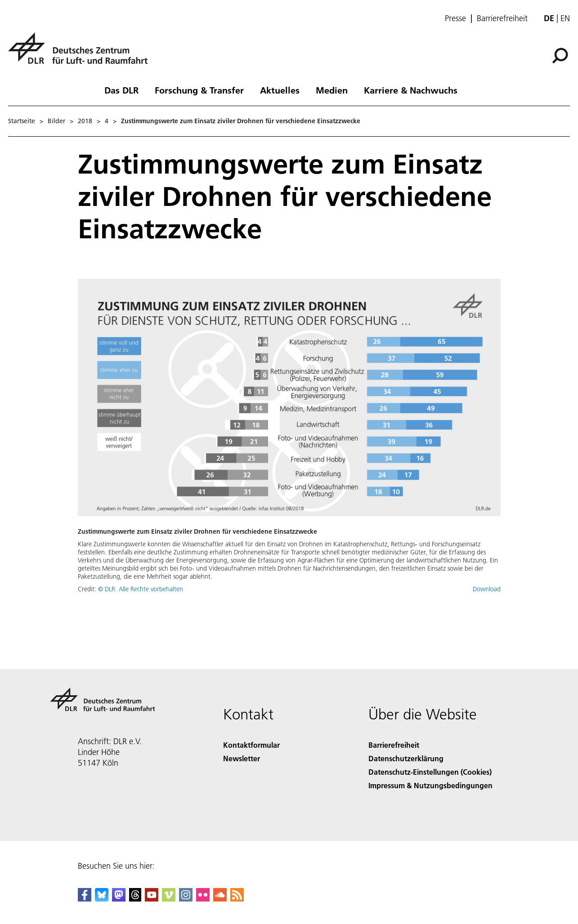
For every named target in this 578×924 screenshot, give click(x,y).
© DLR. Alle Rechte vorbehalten (141, 589)
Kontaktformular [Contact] (251, 745)
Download (487, 589)
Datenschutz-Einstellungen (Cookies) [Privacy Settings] (430, 772)
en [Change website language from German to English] (565, 18)
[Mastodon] (119, 899)
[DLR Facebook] (85, 899)
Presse (455, 18)
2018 (85, 121)
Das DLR (121, 90)
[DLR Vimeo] (169, 899)
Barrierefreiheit (502, 18)
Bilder (56, 121)
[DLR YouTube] (152, 899)
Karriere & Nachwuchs (411, 90)
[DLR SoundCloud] (220, 899)
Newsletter (242, 758)
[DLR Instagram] (186, 899)
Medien (332, 90)
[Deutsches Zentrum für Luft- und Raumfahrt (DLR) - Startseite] (81, 53)
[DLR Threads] (135, 899)
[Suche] (560, 56)
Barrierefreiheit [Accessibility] (394, 745)
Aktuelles (280, 90)
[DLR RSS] (237, 899)
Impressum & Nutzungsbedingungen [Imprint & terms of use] (430, 785)
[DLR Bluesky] (102, 899)
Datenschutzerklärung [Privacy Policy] (406, 758)
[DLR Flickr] (203, 899)
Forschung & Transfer (199, 90)
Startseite (22, 121)
